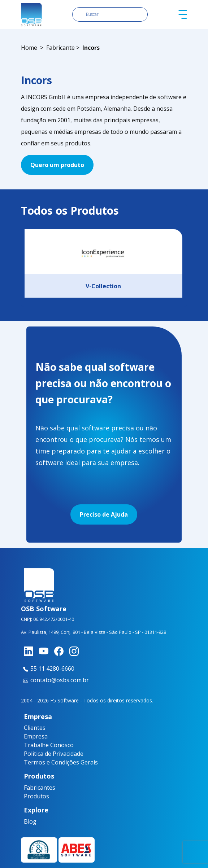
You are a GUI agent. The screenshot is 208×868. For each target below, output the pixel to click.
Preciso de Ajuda (104, 514)
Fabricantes (33, 788)
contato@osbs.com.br (55, 680)
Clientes (35, 728)
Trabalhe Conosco (49, 745)
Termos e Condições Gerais (61, 762)
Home (29, 48)
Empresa (36, 736)
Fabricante (60, 48)
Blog (29, 821)
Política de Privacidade (54, 754)
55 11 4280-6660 (48, 668)
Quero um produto (57, 165)
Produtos (33, 796)
